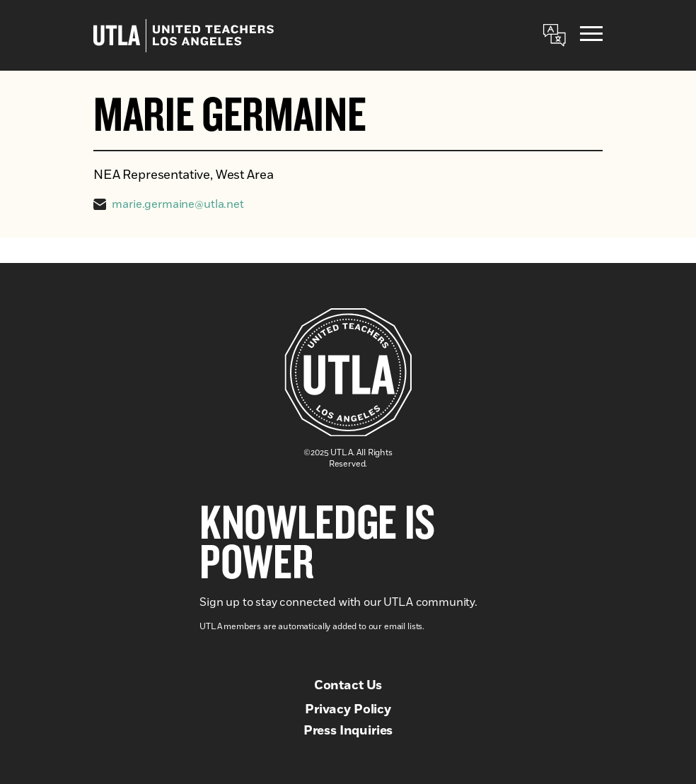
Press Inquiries (348, 731)
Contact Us (348, 686)
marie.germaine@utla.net (178, 204)
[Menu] (591, 36)
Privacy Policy (348, 710)
